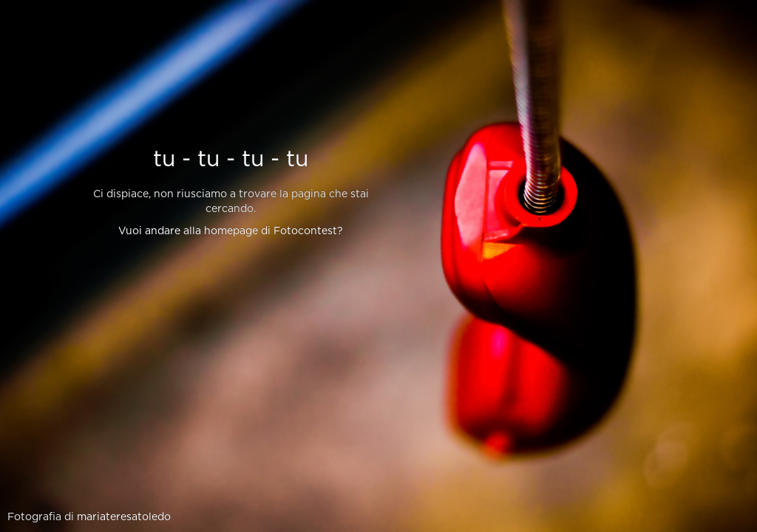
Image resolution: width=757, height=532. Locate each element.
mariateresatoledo (124, 517)
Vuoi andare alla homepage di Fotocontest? (231, 231)
